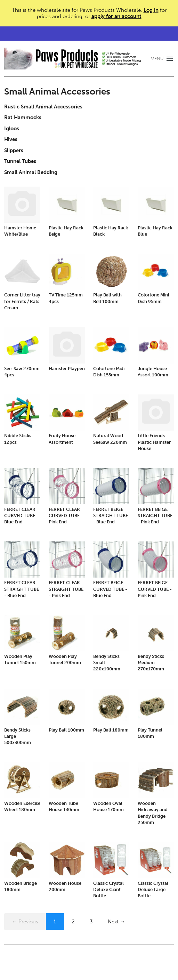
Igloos (12, 129)
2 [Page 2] (73, 922)
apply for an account (116, 16)
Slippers (14, 150)
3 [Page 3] (91, 922)
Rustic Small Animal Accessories (43, 107)
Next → (116, 922)
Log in (151, 10)
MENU (157, 59)
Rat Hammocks (23, 117)
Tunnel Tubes (20, 161)
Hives (11, 139)
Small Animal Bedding (31, 172)
